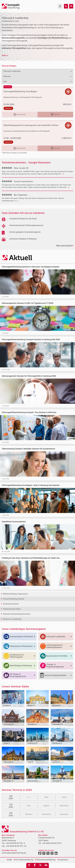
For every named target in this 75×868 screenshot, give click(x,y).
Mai (46, 797)
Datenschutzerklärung (45, 860)
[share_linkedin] (46, 865)
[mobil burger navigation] (60, 6)
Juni (64, 797)
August (46, 806)
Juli (29, 806)
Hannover (8, 108)
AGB (9, 860)
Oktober (29, 814)
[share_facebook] (35, 865)
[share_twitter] (40, 865)
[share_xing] (29, 865)
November (46, 814)
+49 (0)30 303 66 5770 (51, 843)
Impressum (63, 860)
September (64, 806)
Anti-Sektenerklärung (23, 860)
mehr (5, 55)
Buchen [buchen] (55, 115)
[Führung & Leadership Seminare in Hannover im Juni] (66, 6)
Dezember (64, 814)
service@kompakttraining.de (14, 853)
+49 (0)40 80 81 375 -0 (15, 843)
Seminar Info (20, 115)
